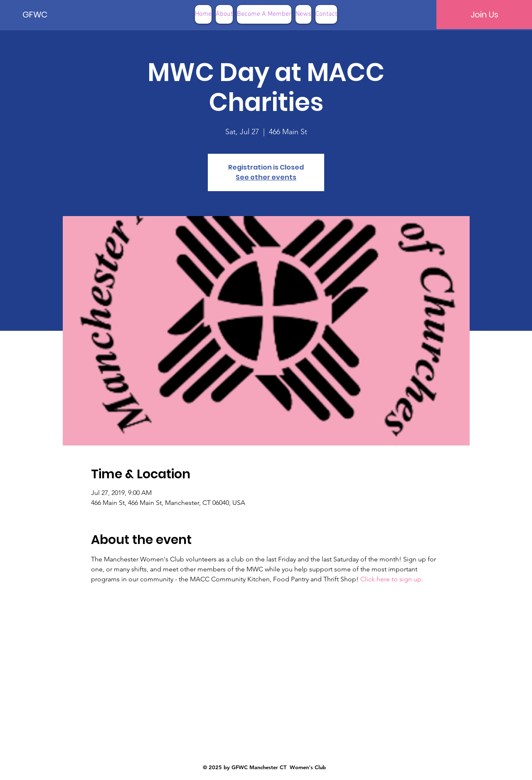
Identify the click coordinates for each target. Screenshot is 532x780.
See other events (266, 177)
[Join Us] (484, 15)
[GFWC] (51, 15)
